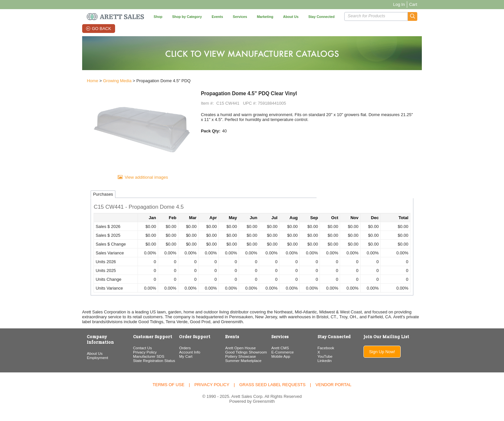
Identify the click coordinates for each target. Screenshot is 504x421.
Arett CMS (281, 355)
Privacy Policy (137, 360)
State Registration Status (146, 368)
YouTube (329, 364)
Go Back (95, 29)
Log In (410, 4)
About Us (84, 355)
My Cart (181, 364)
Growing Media (106, 82)
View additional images (139, 184)
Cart (424, 4)
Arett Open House (239, 355)
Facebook (330, 355)
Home (82, 82)
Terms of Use (169, 392)
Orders (180, 355)
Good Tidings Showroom (244, 360)
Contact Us (135, 355)
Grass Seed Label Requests (272, 392)
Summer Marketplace (241, 368)
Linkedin (329, 368)
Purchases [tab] (92, 202)
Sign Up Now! (391, 359)
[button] (423, 16)
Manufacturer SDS (141, 364)
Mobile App (282, 364)
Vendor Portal (334, 392)
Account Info (185, 360)
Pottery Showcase (239, 364)
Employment (87, 360)
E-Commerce (284, 360)
